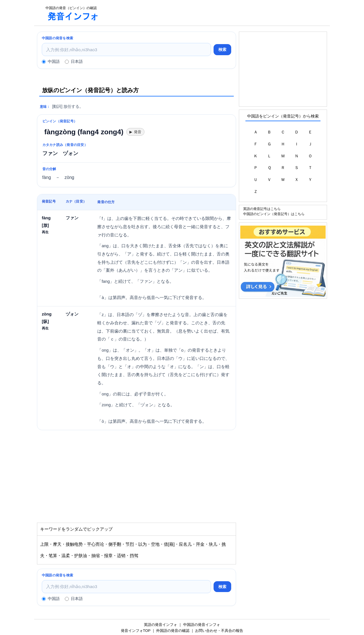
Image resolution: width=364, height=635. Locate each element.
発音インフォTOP (136, 631)
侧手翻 (115, 544)
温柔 (66, 556)
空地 (155, 544)
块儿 (213, 544)
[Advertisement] (217, 13)
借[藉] (169, 544)
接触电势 (74, 544)
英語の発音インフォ (161, 625)
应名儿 (185, 544)
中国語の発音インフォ (202, 625)
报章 (108, 556)
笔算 (53, 556)
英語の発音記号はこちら (262, 209)
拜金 (200, 544)
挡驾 (134, 556)
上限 (44, 544)
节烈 (130, 544)
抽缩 (96, 556)
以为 (142, 544)
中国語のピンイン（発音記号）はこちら (274, 214)
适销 (121, 556)
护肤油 (81, 556)
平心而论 (96, 544)
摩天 (57, 544)
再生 (45, 232)
